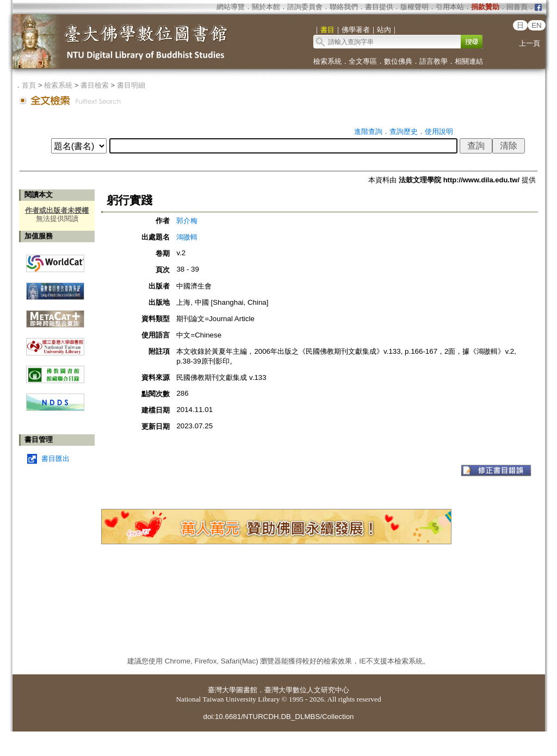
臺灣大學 (222, 690)
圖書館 (247, 690)
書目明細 (131, 85)
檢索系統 (327, 61)
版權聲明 (414, 7)
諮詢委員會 (305, 7)
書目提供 (379, 7)
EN (537, 25)
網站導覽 (231, 7)
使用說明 (439, 131)
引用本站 (450, 7)
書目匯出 (55, 459)
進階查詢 (368, 131)
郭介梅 (187, 221)
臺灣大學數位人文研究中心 (307, 690)
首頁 (29, 85)
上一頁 (530, 43)
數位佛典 (398, 61)
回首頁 (517, 7)
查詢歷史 (404, 131)
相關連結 (469, 61)
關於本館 (266, 7)
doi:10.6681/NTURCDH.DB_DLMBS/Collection (278, 717)
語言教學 (434, 61)
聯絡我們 (344, 7)
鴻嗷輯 (187, 237)
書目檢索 (95, 85)
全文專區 (363, 61)
